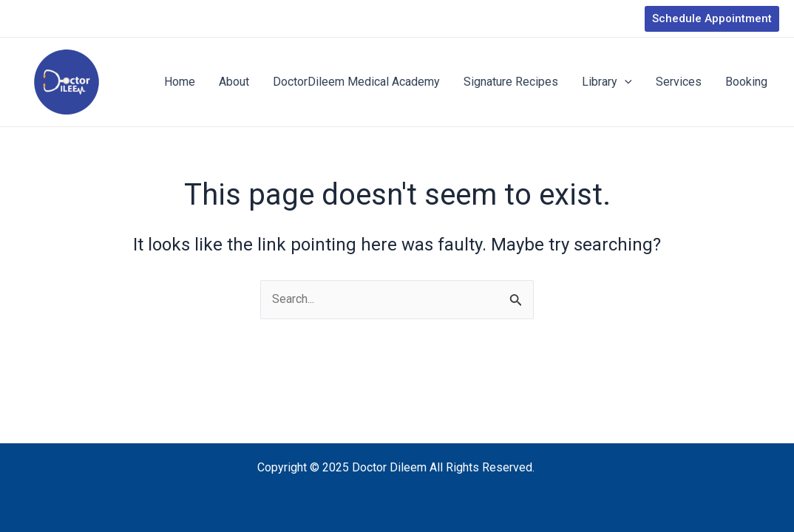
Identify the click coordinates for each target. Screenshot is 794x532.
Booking (746, 82)
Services (679, 82)
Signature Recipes (511, 82)
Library (607, 82)
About (234, 82)
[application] (625, 82)
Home (180, 82)
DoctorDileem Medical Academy (356, 82)
